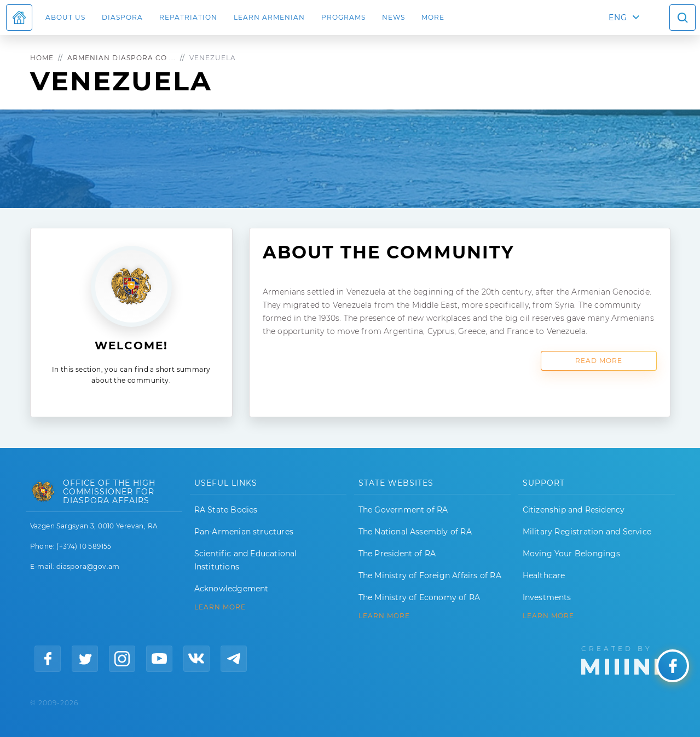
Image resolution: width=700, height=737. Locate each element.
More (433, 17)
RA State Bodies (226, 510)
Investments (547, 597)
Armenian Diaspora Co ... (122, 58)
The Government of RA (403, 510)
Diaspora (122, 17)
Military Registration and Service (587, 532)
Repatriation (188, 17)
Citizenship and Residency (574, 510)
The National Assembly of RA (415, 532)
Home (42, 58)
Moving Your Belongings (571, 554)
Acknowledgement (232, 589)
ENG (618, 18)
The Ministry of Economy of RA (420, 597)
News (394, 17)
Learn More (548, 616)
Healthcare (544, 575)
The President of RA (397, 554)
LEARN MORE (220, 607)
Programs (343, 17)
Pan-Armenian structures (244, 532)
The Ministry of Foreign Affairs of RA (430, 575)
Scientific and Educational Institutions (246, 560)
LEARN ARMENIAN (269, 17)
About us (65, 17)
